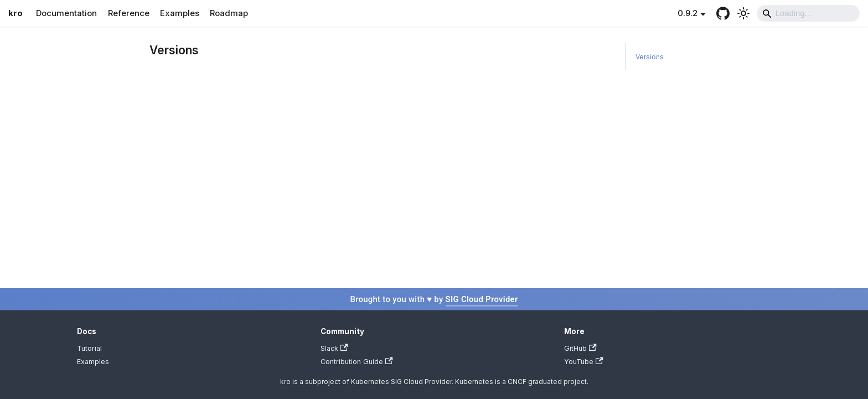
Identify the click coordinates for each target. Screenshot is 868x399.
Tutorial (89, 348)
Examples (180, 13)
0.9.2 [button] (688, 13)
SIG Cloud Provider (482, 299)
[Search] (808, 13)
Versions (650, 57)
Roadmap (229, 13)
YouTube (584, 362)
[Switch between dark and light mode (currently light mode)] (743, 13)
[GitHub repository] (723, 13)
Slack (334, 348)
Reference (129, 13)
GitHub (580, 348)
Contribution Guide (357, 362)
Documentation (66, 13)
